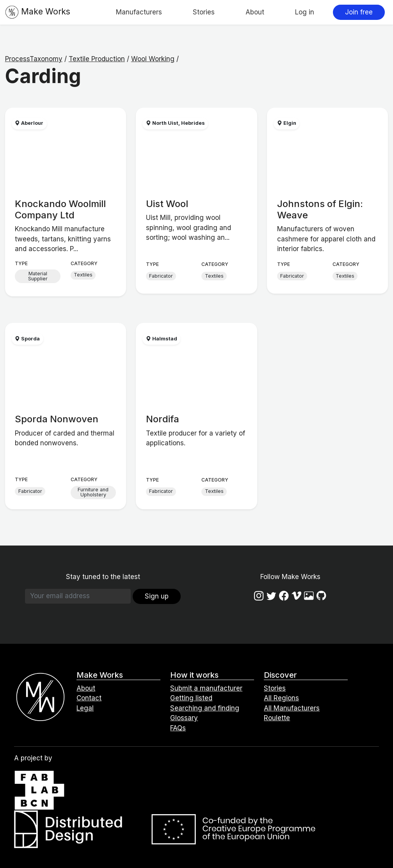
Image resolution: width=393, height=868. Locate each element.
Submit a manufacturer (206, 688)
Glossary (184, 718)
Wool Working (153, 59)
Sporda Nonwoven (57, 419)
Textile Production (97, 59)
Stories (204, 12)
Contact (89, 698)
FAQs (178, 728)
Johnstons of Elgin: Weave (320, 209)
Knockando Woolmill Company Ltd (60, 209)
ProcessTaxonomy (34, 59)
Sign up (157, 596)
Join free (359, 12)
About (255, 12)
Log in (305, 12)
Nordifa (163, 419)
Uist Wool (167, 204)
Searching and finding (205, 708)
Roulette (277, 718)
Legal (85, 708)
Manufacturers (139, 12)
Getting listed (191, 698)
